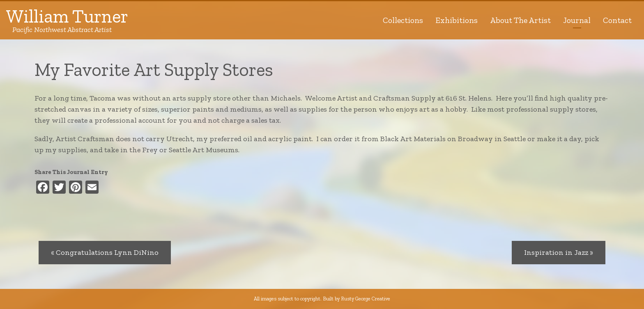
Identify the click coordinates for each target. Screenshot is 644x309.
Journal (577, 20)
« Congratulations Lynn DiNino (105, 252)
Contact (617, 20)
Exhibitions (457, 20)
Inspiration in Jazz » (559, 252)
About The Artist (520, 20)
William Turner (67, 20)
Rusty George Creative (366, 299)
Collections (403, 20)
